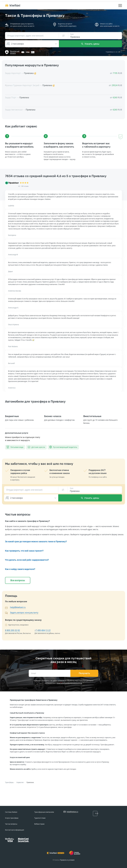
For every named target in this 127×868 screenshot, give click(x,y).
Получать (84, 673)
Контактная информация (15, 830)
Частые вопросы (11, 824)
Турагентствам (40, 818)
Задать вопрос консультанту (24, 613)
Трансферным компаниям (44, 812)
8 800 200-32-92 (12, 630)
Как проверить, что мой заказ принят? (24, 551)
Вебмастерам (39, 824)
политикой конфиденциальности (69, 683)
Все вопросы (18, 580)
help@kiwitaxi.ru (18, 607)
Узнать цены (90, 44)
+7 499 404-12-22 (43, 630)
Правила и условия (67, 860)
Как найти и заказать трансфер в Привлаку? (27, 521)
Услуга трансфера (12, 818)
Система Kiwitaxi (11, 812)
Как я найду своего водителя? (20, 569)
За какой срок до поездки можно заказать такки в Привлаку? (36, 542)
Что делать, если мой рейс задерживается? (27, 560)
